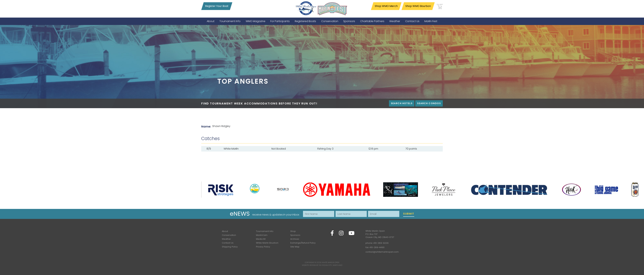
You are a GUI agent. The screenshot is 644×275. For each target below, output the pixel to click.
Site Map (295, 247)
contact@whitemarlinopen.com (382, 252)
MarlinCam (262, 235)
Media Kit (261, 239)
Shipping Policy (230, 247)
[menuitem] (211, 21)
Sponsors (295, 235)
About (225, 231)
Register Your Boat (217, 6)
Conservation (229, 235)
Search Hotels (402, 103)
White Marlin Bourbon (267, 243)
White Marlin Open (331, 262)
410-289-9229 (381, 243)
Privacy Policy (263, 247)
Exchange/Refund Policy (303, 243)
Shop (293, 231)
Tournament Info (265, 231)
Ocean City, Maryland (332, 265)
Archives (295, 239)
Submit (409, 214)
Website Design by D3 (312, 265)
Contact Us (228, 243)
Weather (226, 239)
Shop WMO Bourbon (418, 6)
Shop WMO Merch (386, 6)
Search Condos (429, 103)
